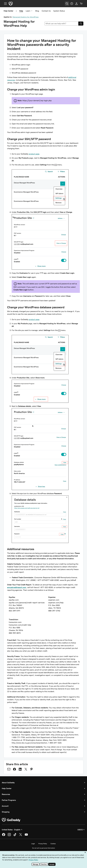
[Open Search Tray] (67, 4)
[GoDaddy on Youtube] (26, 836)
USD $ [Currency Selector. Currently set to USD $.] (81, 830)
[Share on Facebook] (14, 769)
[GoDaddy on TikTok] (15, 836)
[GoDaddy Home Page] (11, 820)
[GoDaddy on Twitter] (21, 836)
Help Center (7, 788)
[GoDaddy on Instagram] (9, 836)
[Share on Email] (9, 769)
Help (21, 11)
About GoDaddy (8, 783)
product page (34, 154)
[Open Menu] (5, 4)
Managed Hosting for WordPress (26, 17)
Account (5, 806)
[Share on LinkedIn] (20, 769)
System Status (59, 11)
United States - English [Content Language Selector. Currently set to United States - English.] (12, 830)
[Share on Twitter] (26, 769)
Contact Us (46, 11)
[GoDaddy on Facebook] (4, 836)
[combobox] (61, 24)
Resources (6, 794)
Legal (33, 844)
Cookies (53, 844)
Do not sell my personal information (44, 848)
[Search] (81, 24)
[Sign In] (76, 4)
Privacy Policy (43, 844)
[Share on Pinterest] (31, 769)
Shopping (6, 812)
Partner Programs (9, 800)
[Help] (72, 4)
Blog (37, 11)
